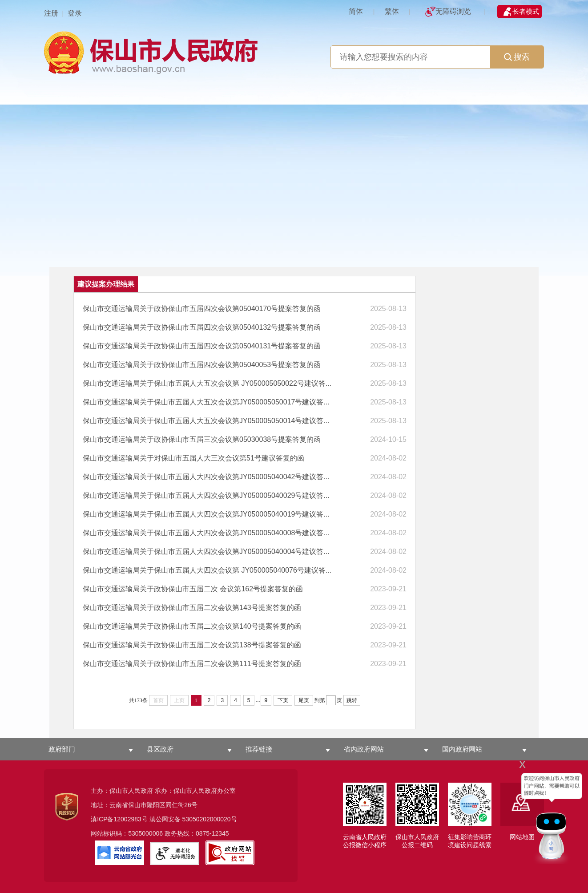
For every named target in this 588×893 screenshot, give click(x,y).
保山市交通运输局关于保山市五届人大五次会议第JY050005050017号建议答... (206, 402)
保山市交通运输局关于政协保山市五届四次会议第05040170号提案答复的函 (202, 309)
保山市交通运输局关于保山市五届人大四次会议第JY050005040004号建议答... (206, 552)
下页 (283, 700)
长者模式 (526, 11)
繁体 (392, 11)
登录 (75, 13)
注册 (51, 13)
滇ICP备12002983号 (119, 819)
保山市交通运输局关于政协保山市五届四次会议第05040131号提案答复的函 (202, 346)
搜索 (517, 57)
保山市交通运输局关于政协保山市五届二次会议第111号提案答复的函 (192, 664)
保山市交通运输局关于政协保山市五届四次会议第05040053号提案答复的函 (202, 365)
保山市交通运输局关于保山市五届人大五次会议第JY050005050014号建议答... (206, 421)
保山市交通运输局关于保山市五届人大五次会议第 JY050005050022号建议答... (207, 383)
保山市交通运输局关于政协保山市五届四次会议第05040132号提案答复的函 (202, 327)
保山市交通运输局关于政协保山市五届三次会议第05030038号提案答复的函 (202, 439)
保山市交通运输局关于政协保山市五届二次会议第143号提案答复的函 (192, 608)
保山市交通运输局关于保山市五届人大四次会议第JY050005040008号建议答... (206, 533)
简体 (356, 11)
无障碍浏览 (453, 11)
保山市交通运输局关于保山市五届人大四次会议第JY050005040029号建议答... (206, 495)
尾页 (304, 700)
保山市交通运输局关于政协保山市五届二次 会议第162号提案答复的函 (193, 589)
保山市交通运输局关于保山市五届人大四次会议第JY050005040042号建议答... (206, 477)
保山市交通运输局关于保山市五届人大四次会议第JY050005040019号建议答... (206, 514)
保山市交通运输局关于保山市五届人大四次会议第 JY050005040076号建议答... (207, 570)
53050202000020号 (210, 819)
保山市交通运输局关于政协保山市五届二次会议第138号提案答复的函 (192, 645)
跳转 (352, 700)
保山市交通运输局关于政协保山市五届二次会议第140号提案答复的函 (192, 626)
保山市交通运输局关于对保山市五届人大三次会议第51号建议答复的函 (193, 458)
